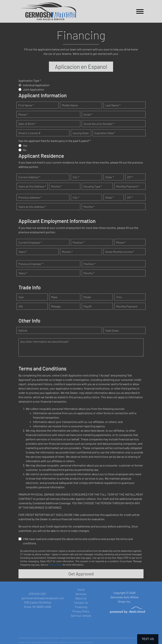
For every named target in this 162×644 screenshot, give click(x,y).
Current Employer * (30, 243)
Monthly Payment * (128, 187)
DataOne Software (74, 638)
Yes (25, 146)
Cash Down (112, 331)
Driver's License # (29, 133)
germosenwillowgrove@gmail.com (43, 598)
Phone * (23, 115)
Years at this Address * (32, 187)
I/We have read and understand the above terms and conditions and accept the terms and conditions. (78, 541)
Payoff (88, 307)
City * (76, 177)
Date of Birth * (27, 124)
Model (87, 297)
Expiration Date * (105, 133)
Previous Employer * (31, 264)
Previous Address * (30, 198)
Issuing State (81, 133)
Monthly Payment (127, 307)
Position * (79, 243)
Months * (56, 187)
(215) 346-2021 (37, 594)
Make (54, 297)
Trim (119, 297)
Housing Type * (93, 187)
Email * (88, 115)
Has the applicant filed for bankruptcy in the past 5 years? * (55, 141)
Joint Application (34, 90)
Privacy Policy (56, 565)
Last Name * (113, 106)
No (25, 150)
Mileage (56, 307)
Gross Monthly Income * (120, 252)
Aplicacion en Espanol (81, 67)
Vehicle (23, 331)
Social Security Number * (99, 124)
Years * (23, 252)
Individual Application (36, 85)
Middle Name (70, 106)
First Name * (26, 106)
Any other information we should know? (44, 342)
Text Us (148, 639)
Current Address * (29, 177)
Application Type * (30, 81)
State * (110, 177)
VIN (20, 307)
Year (21, 297)
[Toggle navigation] (140, 11)
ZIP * (130, 177)
